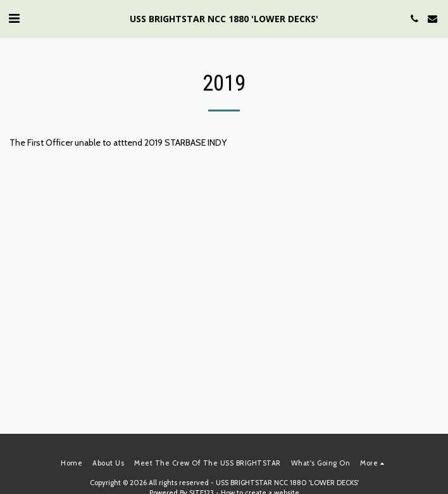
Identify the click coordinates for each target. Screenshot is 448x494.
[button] (14, 18)
